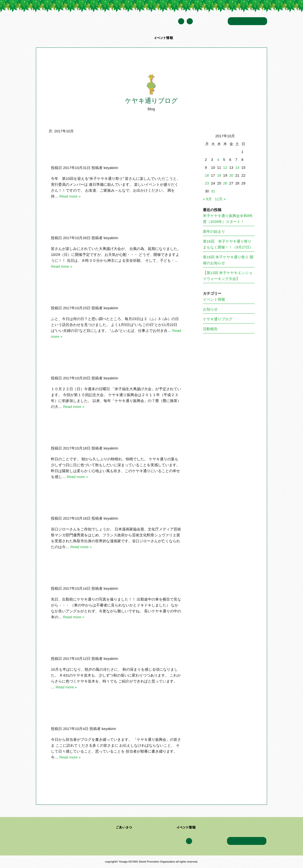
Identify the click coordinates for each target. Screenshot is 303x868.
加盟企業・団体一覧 (132, 38)
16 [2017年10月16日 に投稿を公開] (207, 175)
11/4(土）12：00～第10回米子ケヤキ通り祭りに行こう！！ (120, 155)
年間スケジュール (210, 22)
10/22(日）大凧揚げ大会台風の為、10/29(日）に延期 (113, 225)
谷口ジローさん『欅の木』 (87, 505)
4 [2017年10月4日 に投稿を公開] (218, 160)
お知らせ (210, 309)
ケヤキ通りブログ (192, 38)
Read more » (70, 196)
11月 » (220, 199)
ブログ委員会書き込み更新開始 (92, 716)
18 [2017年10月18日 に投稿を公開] (219, 175)
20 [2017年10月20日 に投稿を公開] (231, 175)
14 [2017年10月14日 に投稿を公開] (237, 167)
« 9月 (207, 199)
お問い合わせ (247, 21)
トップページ (45, 38)
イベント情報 (164, 38)
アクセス (217, 38)
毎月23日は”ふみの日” (82, 295)
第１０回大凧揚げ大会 (83, 365)
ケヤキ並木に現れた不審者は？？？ (96, 575)
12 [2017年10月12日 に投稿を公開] (225, 167)
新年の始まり (214, 231)
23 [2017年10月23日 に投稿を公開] (207, 183)
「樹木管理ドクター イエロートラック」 (103, 435)
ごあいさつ (124, 827)
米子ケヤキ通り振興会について (85, 38)
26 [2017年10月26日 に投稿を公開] (225, 183)
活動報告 (210, 329)
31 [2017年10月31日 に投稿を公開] (213, 191)
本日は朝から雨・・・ (83, 646)
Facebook (190, 21)
